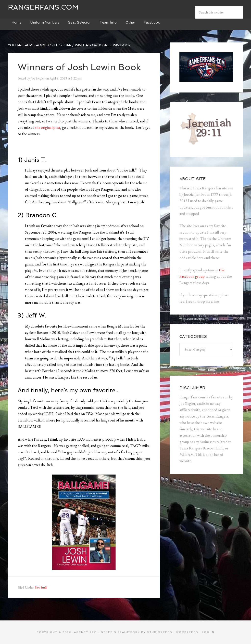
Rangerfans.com (43, 7)
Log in (208, 632)
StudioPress (160, 632)
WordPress (187, 632)
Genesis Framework (120, 632)
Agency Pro (86, 632)
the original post (48, 127)
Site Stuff (41, 587)
